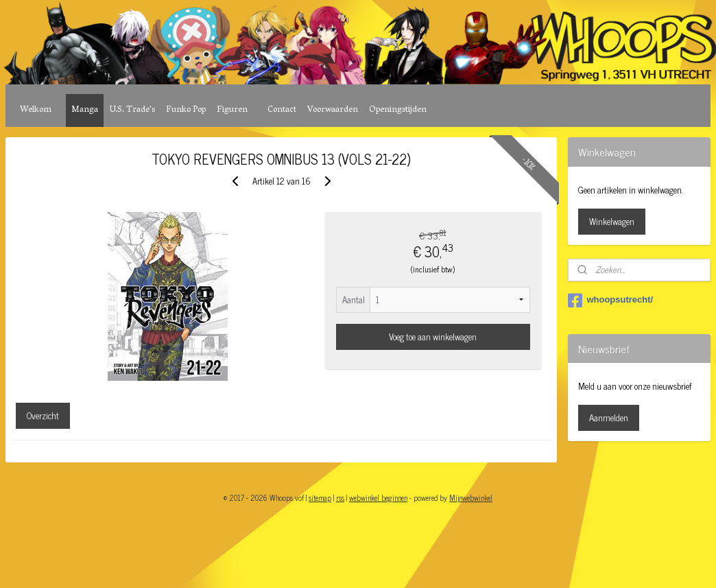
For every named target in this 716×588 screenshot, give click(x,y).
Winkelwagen (612, 221)
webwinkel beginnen (378, 497)
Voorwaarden (333, 110)
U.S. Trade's (132, 110)
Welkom (36, 110)
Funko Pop (186, 110)
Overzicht (43, 415)
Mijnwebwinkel (471, 497)
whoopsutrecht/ (610, 301)
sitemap (320, 497)
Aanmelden (609, 418)
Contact (282, 110)
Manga (85, 110)
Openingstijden (398, 110)
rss (340, 497)
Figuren (232, 110)
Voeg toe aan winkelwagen (433, 337)
